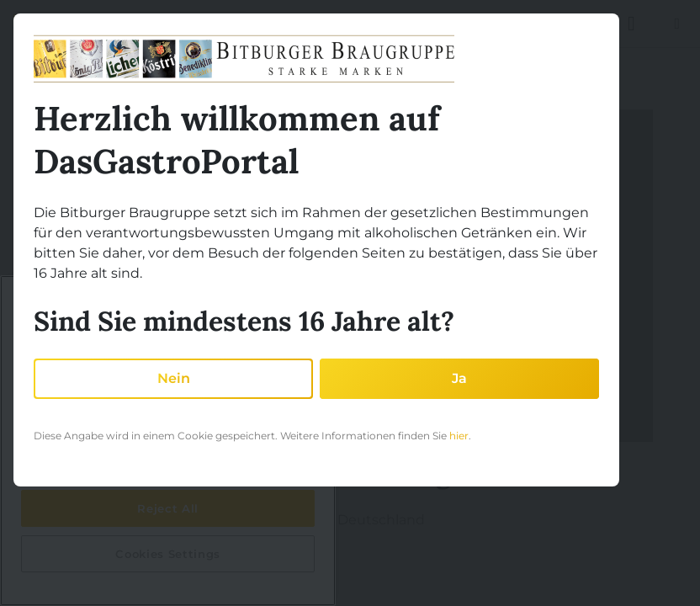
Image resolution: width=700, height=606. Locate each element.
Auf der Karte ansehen (163, 547)
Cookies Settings (168, 554)
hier (459, 436)
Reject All (168, 508)
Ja (459, 378)
